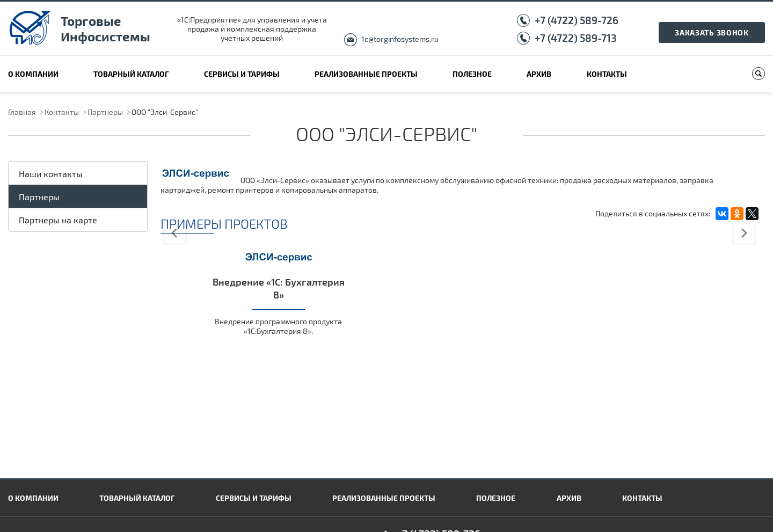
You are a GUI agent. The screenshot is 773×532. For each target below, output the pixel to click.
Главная (22, 112)
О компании (33, 74)
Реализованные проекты (366, 74)
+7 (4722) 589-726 (577, 20)
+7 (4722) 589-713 (576, 38)
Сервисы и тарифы (242, 74)
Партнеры (105, 112)
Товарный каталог (131, 74)
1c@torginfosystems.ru (400, 39)
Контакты (607, 74)
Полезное (472, 74)
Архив (539, 74)
